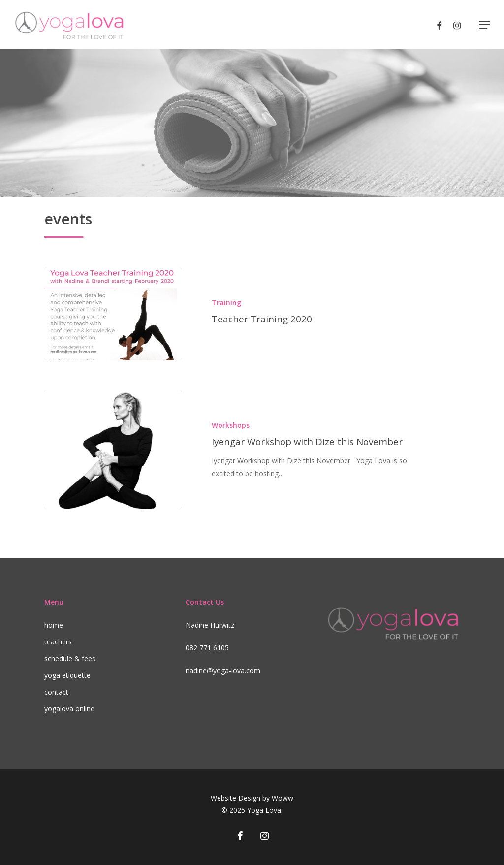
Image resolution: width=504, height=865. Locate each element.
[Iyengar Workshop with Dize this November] (113, 449)
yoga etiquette (67, 675)
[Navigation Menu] (485, 25)
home (54, 625)
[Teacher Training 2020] (113, 314)
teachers (58, 642)
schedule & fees (70, 658)
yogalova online (69, 709)
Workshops (231, 425)
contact (56, 692)
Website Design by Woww (252, 798)
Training (226, 303)
